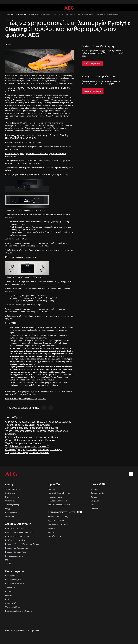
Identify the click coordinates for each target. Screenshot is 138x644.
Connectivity (10, 517)
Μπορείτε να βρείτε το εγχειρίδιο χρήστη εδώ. (25, 398)
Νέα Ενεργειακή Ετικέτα (15, 556)
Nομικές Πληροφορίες (15, 630)
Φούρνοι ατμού (11, 501)
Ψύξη (7, 509)
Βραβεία (94, 497)
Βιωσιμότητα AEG (97, 493)
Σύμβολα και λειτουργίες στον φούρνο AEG (27, 446)
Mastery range (10, 493)
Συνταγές (94, 509)
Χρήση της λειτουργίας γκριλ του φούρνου (27, 452)
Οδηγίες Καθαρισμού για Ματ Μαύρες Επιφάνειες (31, 440)
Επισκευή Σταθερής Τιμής (16, 552)
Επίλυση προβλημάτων (15, 528)
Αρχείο (8, 564)
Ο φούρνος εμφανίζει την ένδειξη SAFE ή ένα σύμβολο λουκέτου (38, 422)
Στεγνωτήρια (10, 587)
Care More (52, 489)
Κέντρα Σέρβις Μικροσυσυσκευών (19, 532)
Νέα (92, 505)
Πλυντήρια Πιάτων (13, 576)
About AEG (94, 489)
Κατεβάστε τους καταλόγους (17, 540)
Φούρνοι (9, 595)
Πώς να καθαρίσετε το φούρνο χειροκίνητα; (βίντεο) (32, 437)
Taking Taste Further (13, 489)
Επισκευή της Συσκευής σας (17, 548)
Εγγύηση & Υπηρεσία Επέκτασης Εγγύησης (23, 544)
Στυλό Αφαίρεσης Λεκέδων (59, 505)
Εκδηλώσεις (95, 501)
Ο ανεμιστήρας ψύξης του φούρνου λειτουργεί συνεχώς (34, 449)
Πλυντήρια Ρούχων (56, 497)
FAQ (7, 560)
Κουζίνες (9, 591)
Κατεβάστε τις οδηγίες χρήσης (17, 536)
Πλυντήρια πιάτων (13, 513)
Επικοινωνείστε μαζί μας (58, 517)
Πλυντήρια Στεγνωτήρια (57, 501)
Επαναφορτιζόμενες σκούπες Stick (19, 611)
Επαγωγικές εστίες (13, 497)
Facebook (51, 528)
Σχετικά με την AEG (56, 536)
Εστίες (8, 599)
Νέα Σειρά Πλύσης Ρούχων (59, 493)
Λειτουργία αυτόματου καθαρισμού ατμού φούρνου (32, 428)
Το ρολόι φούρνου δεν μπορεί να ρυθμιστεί (27, 425)
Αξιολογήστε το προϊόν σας (59, 524)
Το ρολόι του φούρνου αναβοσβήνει (24, 443)
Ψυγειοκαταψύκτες (13, 607)
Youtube (51, 532)
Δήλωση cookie (32, 630)
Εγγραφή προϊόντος (56, 520)
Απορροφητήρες (12, 505)
